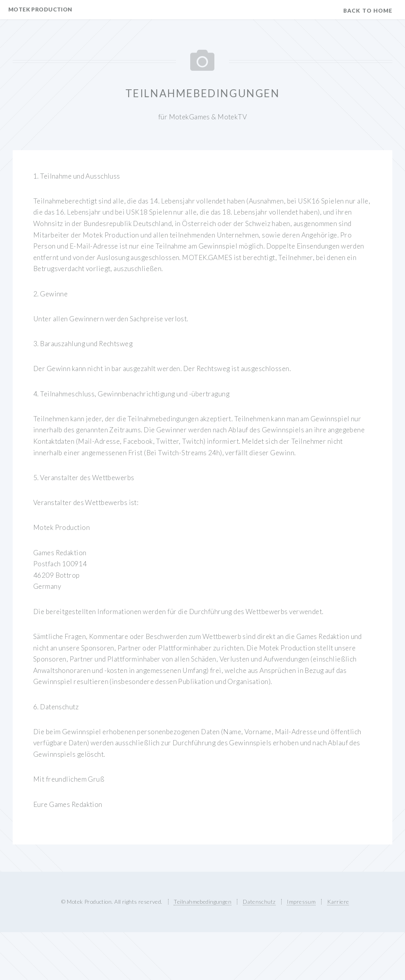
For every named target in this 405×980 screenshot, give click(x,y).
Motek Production (40, 9)
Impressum (301, 902)
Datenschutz (259, 902)
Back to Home (368, 10)
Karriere (338, 902)
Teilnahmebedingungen (202, 902)
